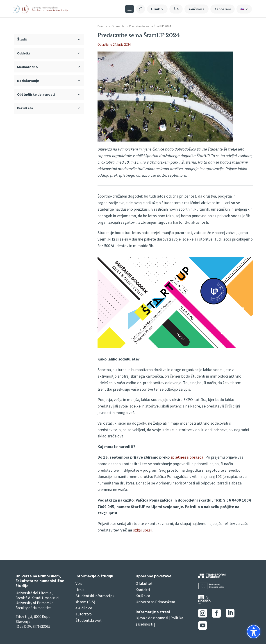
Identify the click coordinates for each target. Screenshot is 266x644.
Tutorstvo (84, 614)
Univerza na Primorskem (155, 602)
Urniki (80, 590)
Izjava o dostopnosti (152, 618)
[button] (254, 632)
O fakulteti (144, 583)
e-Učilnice (84, 608)
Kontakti (143, 590)
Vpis (79, 583)
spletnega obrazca (187, 457)
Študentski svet (89, 620)
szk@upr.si (142, 530)
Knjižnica (143, 596)
